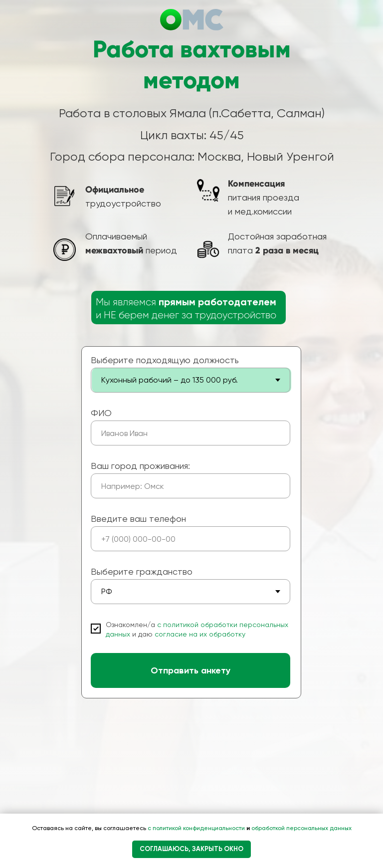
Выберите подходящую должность (165, 360)
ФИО (101, 413)
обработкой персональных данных (301, 828)
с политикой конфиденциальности (197, 828)
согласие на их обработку (200, 634)
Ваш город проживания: (140, 466)
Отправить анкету (191, 670)
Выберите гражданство (142, 571)
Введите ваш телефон (138, 519)
